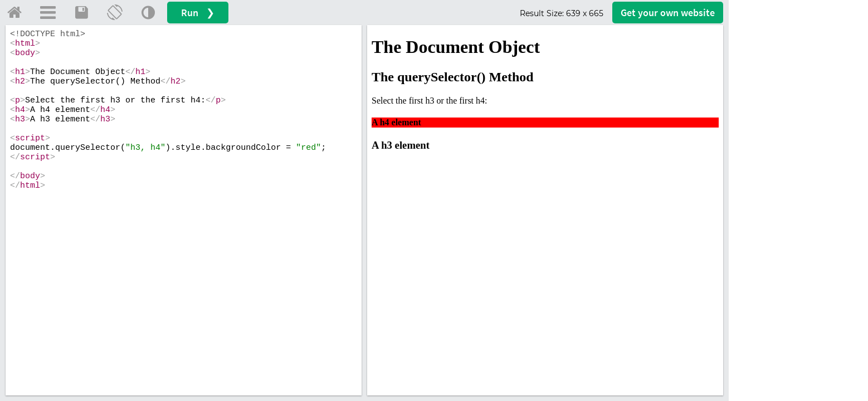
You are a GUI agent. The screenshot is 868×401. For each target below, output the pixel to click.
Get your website (668, 13)
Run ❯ (198, 13)
